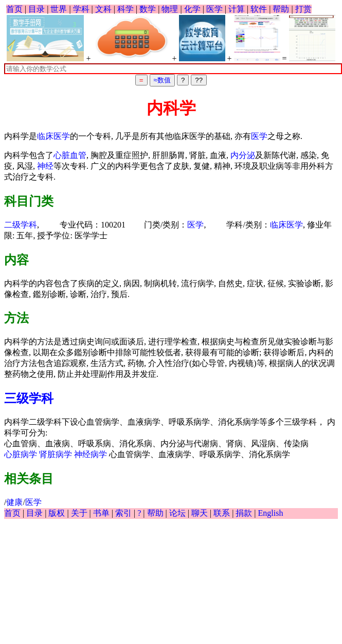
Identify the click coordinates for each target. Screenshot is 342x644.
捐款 (244, 513)
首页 (14, 9)
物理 (170, 9)
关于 (79, 513)
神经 (45, 166)
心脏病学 (21, 454)
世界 (59, 9)
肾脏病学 (56, 454)
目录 (37, 9)
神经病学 (91, 454)
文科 (103, 9)
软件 (259, 9)
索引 (123, 513)
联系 (222, 513)
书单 (101, 513)
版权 (57, 513)
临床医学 (53, 136)
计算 (237, 9)
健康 (14, 502)
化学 (192, 9)
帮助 (281, 9)
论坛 (177, 513)
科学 (125, 9)
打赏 (303, 9)
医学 (214, 9)
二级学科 (21, 225)
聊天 (200, 513)
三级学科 (29, 398)
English (271, 513)
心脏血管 (70, 155)
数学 (148, 9)
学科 (81, 9)
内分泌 (243, 155)
